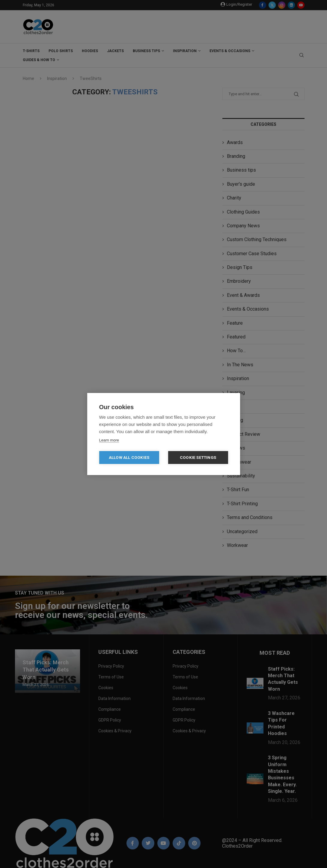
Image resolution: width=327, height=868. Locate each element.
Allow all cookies (129, 457)
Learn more (109, 440)
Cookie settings (198, 457)
